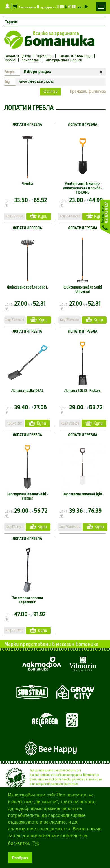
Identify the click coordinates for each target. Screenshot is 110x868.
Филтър (50, 92)
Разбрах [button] (20, 858)
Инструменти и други (64, 60)
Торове (10, 60)
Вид (7, 82)
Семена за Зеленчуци (75, 56)
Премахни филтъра (88, 92)
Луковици (45, 56)
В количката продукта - (50, 6)
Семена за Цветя (18, 56)
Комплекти (31, 60)
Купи (39, 216)
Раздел (9, 72)
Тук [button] (36, 843)
